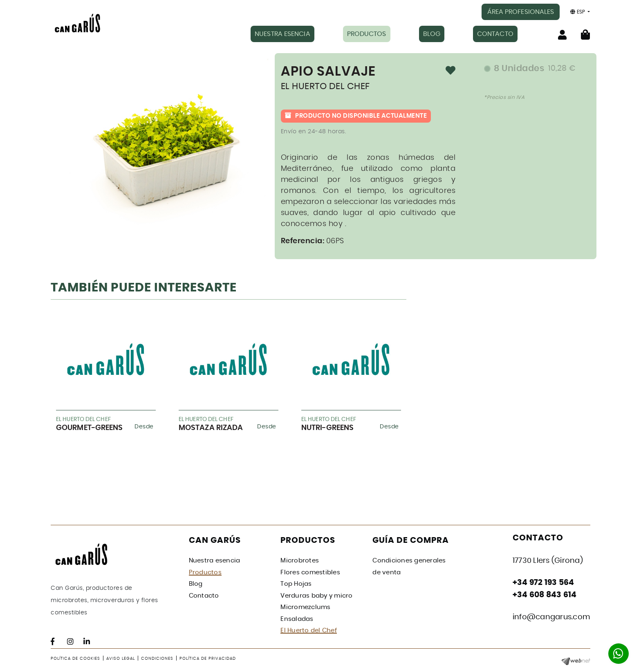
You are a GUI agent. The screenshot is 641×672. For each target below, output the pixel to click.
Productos (205, 572)
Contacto (204, 596)
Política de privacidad (208, 659)
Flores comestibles (310, 572)
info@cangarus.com (551, 617)
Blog (196, 584)
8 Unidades (535, 69)
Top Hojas (296, 584)
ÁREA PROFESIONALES (521, 12)
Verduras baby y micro (316, 596)
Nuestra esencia (215, 561)
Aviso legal (121, 659)
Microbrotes (300, 561)
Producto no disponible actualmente (356, 116)
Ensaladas (297, 619)
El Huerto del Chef (309, 631)
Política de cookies (75, 659)
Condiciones (157, 659)
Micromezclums (305, 607)
